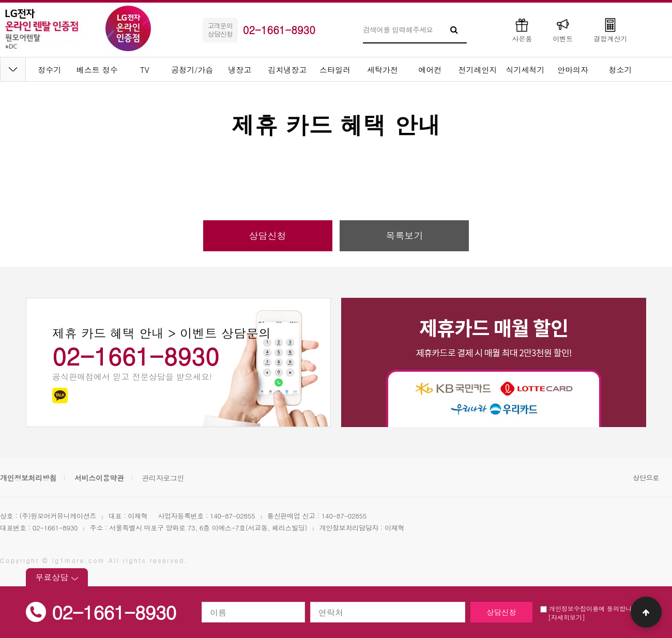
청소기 (621, 70)
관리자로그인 (163, 478)
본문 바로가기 (0, 0)
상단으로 (646, 477)
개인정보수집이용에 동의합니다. (590, 608)
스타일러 (335, 70)
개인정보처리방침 (28, 478)
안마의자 (573, 70)
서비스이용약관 (99, 478)
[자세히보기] (567, 617)
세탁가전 (383, 70)
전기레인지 (478, 70)
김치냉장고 (288, 70)
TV (145, 70)
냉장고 (240, 70)
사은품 (522, 30)
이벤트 (563, 30)
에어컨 (430, 70)
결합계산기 (610, 30)
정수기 (50, 70)
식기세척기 (525, 70)
